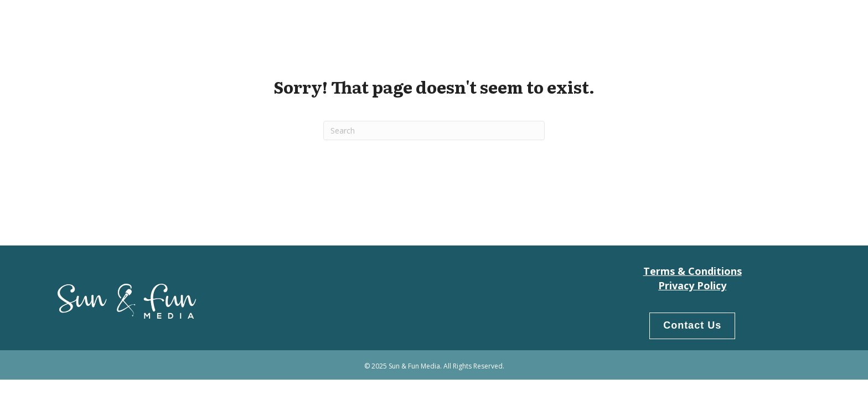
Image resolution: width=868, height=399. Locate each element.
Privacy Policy (692, 285)
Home (628, 22)
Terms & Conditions (693, 271)
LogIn (790, 22)
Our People (680, 22)
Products (741, 22)
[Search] (434, 131)
